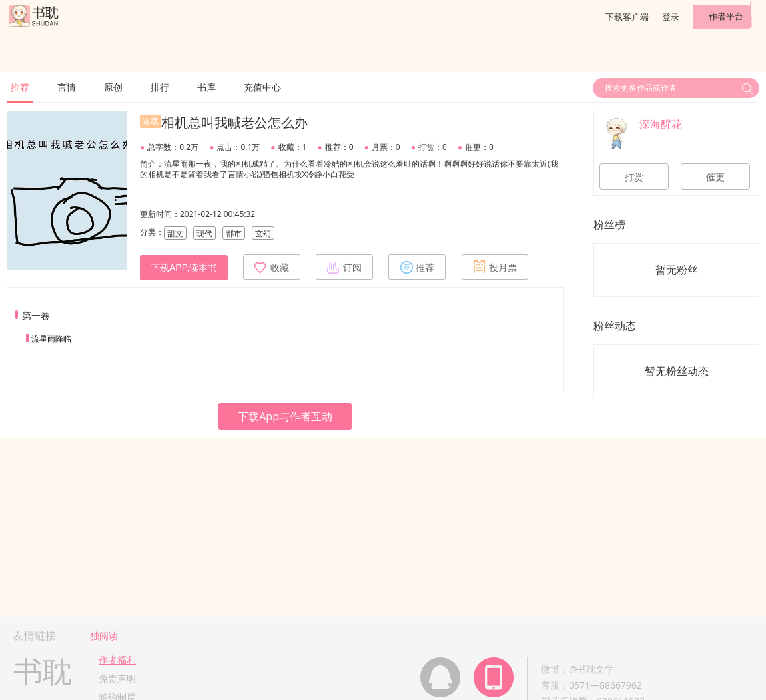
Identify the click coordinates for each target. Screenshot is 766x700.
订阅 (344, 267)
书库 (206, 87)
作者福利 (117, 660)
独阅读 (104, 636)
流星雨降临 (51, 339)
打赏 (634, 177)
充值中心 (262, 87)
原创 (113, 87)
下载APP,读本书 (184, 268)
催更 (715, 177)
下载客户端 (627, 17)
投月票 (495, 267)
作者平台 (726, 16)
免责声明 (117, 678)
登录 (671, 17)
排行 (160, 87)
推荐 (20, 87)
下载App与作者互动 (285, 416)
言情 (67, 87)
